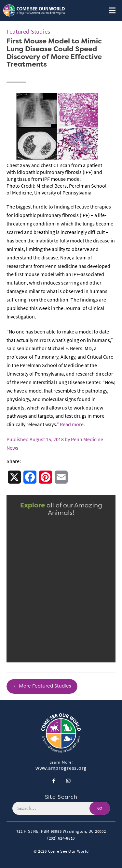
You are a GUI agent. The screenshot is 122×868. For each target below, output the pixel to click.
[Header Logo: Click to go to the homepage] (34, 10)
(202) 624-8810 (61, 838)
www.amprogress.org (61, 768)
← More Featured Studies (42, 686)
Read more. (72, 424)
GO (100, 808)
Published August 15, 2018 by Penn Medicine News (55, 444)
